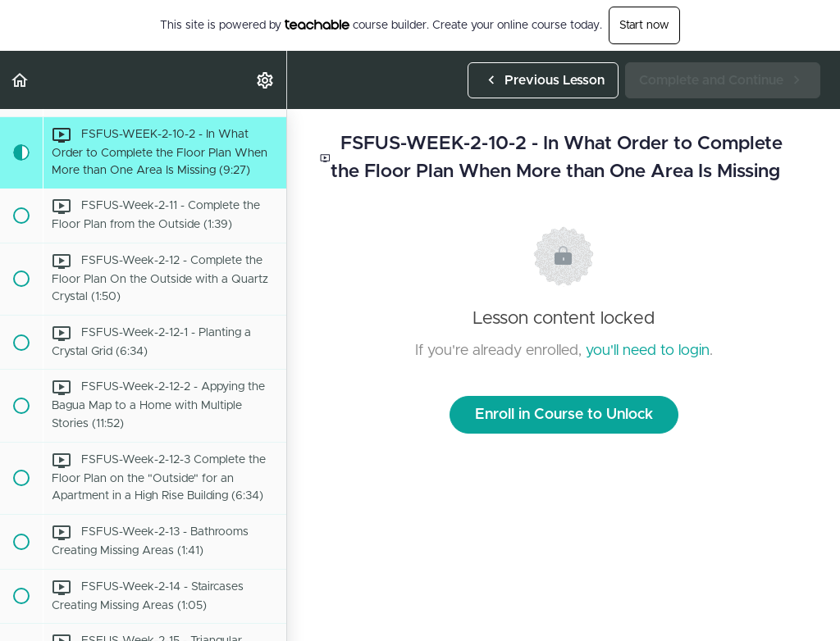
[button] (21, 80)
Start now (644, 25)
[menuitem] (266, 80)
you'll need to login (648, 351)
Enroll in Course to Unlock (564, 415)
